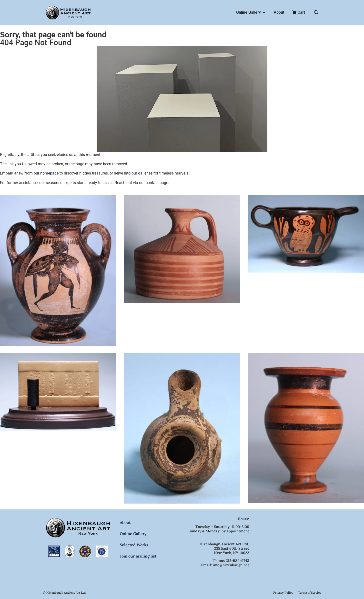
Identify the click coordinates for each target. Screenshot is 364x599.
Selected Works (134, 545)
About (125, 522)
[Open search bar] (316, 12)
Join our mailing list (138, 556)
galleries (145, 173)
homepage (49, 173)
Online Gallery (133, 534)
